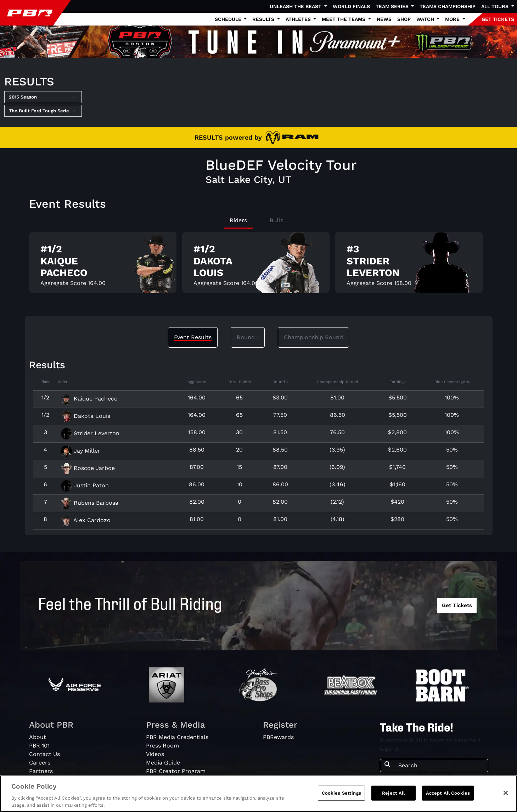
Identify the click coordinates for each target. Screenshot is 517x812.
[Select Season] (43, 97)
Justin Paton (85, 485)
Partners (41, 771)
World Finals (351, 6)
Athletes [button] (299, 19)
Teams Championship (448, 6)
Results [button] (264, 19)
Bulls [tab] (276, 220)
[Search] (441, 766)
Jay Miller (80, 451)
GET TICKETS (498, 19)
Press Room (162, 746)
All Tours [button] (496, 6)
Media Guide (163, 763)
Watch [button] (426, 19)
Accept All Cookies (448, 796)
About (38, 737)
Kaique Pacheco (89, 399)
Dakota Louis (85, 416)
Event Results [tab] (193, 337)
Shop (404, 19)
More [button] (453, 19)
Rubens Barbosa (89, 503)
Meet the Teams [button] (344, 19)
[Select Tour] (43, 111)
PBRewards (278, 737)
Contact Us (44, 754)
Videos (155, 754)
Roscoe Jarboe (88, 468)
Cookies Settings (341, 796)
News (384, 19)
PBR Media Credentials (177, 737)
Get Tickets (457, 605)
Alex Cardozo (86, 520)
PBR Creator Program (176, 771)
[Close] (506, 796)
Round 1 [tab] (248, 337)
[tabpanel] (259, 265)
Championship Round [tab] (313, 337)
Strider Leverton (90, 433)
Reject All (393, 796)
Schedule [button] (229, 19)
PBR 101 (39, 746)
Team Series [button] (393, 6)
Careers (40, 763)
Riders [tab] (238, 220)
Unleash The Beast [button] (296, 6)
